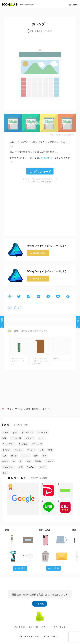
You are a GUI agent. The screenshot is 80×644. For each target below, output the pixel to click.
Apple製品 (23, 444)
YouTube (31, 467)
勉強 (50, 450)
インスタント (27, 433)
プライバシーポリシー (39, 627)
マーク (41, 438)
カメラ (14, 456)
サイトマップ (59, 627)
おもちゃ (30, 438)
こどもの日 (16, 438)
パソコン (25, 456)
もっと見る (20, 568)
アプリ (42, 467)
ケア (45, 456)
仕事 (36, 456)
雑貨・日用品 (35, 31)
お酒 (21, 467)
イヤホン (6, 450)
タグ (28, 461)
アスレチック (8, 467)
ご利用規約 (45, 158)
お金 (15, 433)
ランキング (37, 444)
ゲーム (5, 461)
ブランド (31, 450)
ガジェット (43, 433)
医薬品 (38, 461)
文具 (18, 308)
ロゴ (4, 473)
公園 (42, 450)
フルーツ (49, 461)
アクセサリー (8, 444)
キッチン (19, 450)
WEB (4, 438)
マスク (5, 433)
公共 (4, 456)
